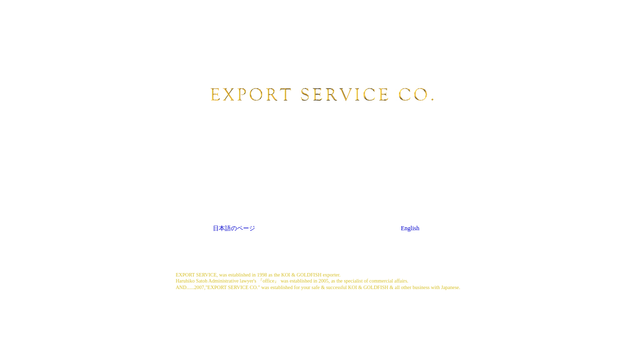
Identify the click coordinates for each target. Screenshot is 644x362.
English (410, 228)
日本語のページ (234, 228)
